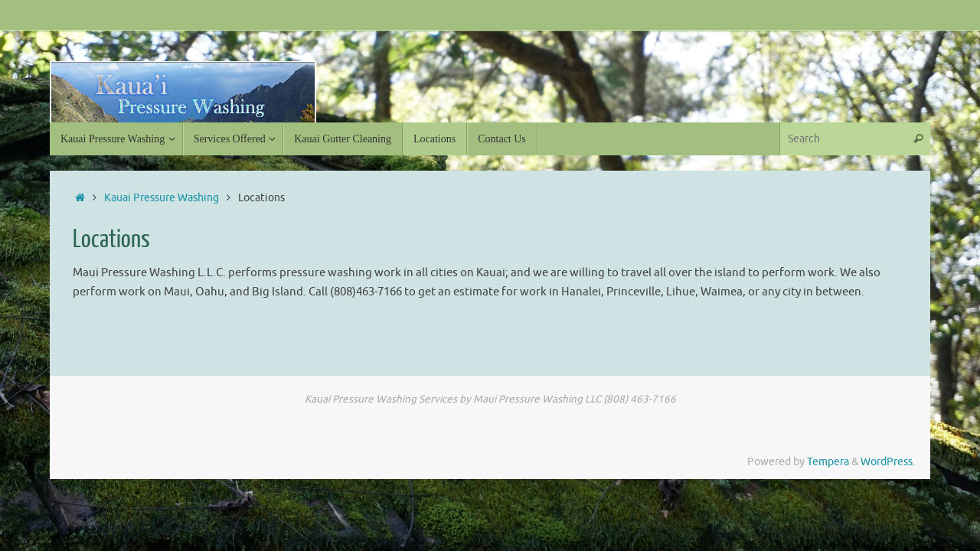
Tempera (828, 462)
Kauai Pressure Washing (162, 198)
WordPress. (888, 462)
